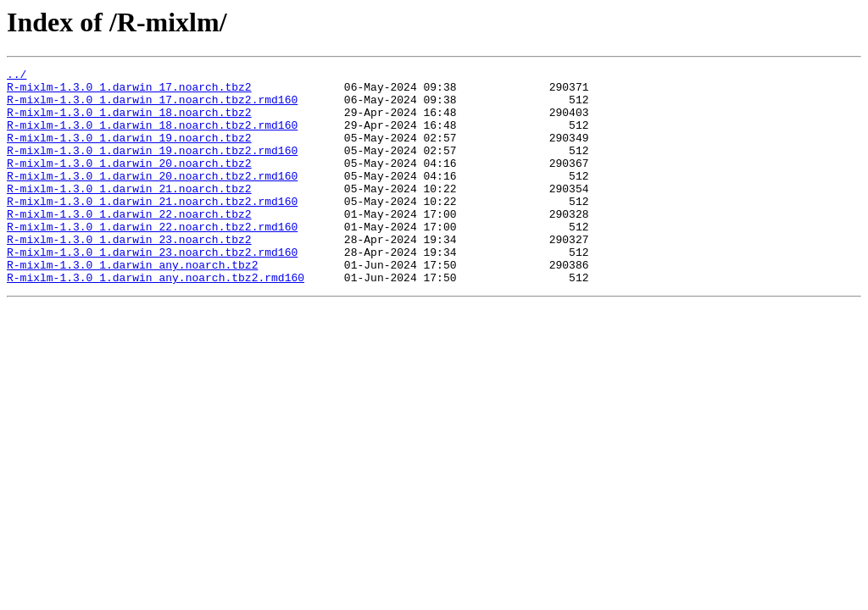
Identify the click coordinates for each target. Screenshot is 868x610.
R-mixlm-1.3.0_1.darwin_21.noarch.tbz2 (129, 213)
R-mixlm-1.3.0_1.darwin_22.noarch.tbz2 (129, 244)
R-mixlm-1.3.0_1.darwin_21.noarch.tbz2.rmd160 (152, 229)
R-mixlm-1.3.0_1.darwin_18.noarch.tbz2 (129, 122)
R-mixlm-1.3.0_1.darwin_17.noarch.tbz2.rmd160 (152, 107)
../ (17, 76)
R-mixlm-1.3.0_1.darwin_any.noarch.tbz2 (132, 305)
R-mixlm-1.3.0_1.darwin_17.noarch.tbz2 (129, 91)
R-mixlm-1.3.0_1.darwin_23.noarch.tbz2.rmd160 (152, 290)
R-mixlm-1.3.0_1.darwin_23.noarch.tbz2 (129, 274)
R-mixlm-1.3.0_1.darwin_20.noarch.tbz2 (129, 183)
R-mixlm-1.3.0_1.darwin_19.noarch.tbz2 (129, 152)
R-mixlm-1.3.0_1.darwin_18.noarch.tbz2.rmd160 (152, 137)
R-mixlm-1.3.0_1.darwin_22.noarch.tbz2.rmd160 (152, 259)
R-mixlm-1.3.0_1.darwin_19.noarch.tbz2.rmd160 (152, 168)
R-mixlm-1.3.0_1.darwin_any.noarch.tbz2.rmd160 (156, 320)
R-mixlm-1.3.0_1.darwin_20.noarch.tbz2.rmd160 (152, 198)
